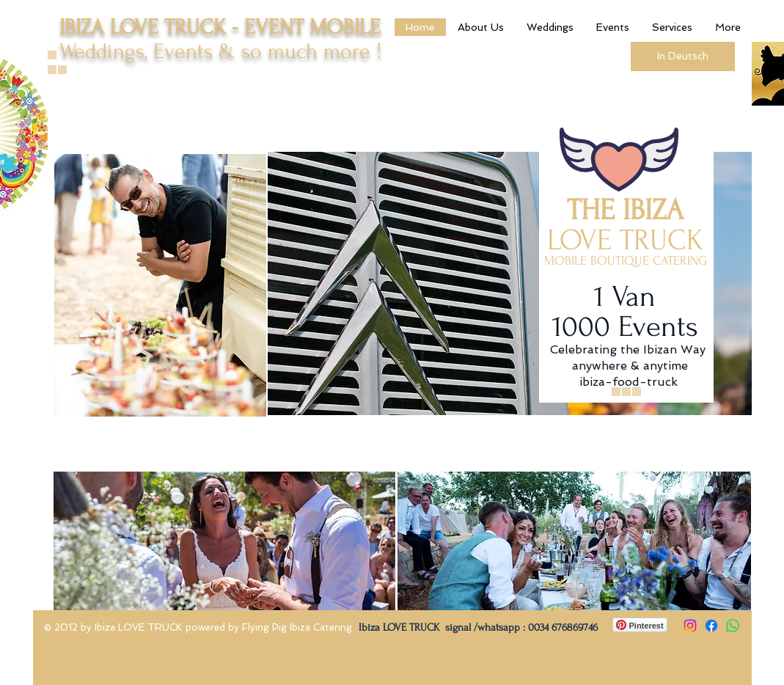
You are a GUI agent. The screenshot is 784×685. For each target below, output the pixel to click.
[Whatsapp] (733, 626)
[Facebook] (711, 626)
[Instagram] (690, 626)
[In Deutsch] (683, 56)
